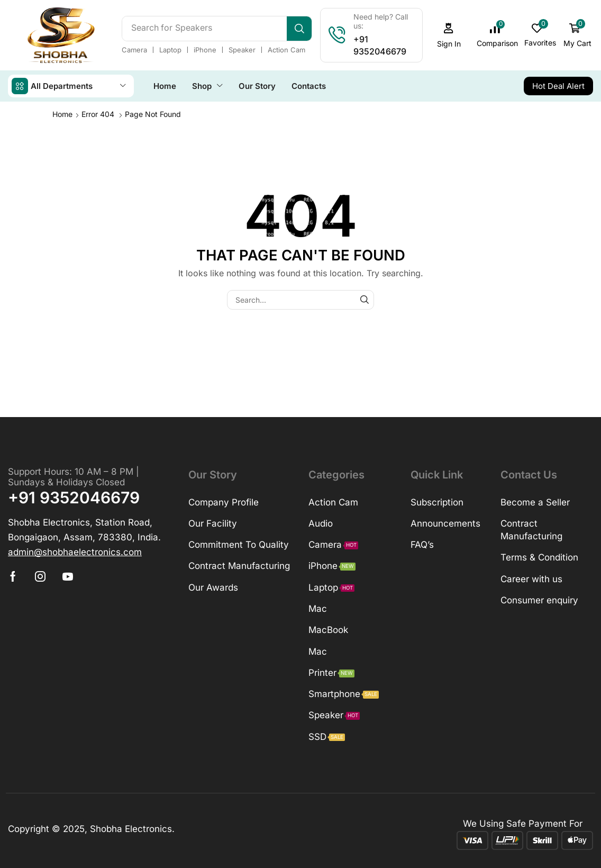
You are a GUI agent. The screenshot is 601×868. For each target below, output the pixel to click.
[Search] (299, 25)
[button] (449, 33)
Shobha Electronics (131, 823)
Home (62, 108)
